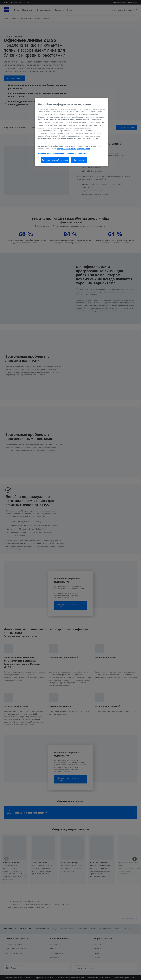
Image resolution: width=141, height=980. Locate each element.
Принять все (79, 160)
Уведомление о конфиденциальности (73, 149)
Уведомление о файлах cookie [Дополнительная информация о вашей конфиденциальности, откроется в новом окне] (51, 153)
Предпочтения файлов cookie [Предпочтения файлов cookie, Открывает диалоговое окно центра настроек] (55, 160)
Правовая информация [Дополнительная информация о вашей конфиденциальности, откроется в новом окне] (76, 153)
